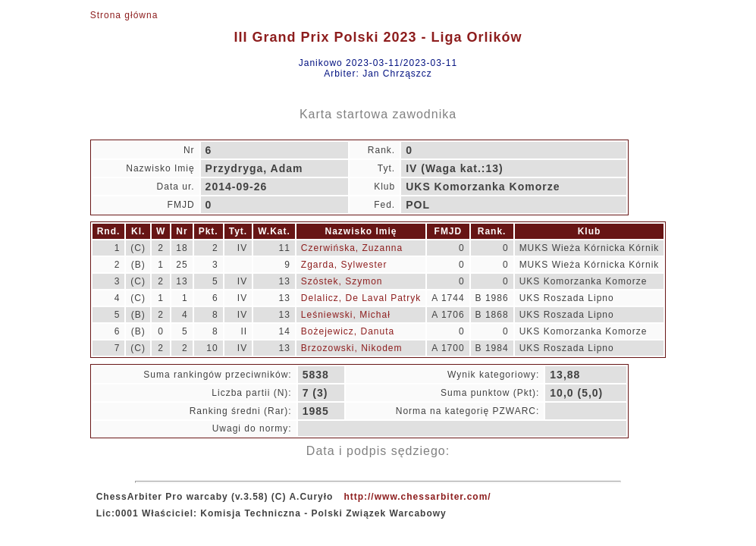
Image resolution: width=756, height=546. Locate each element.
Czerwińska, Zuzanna (352, 248)
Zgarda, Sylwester (344, 265)
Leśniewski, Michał (346, 315)
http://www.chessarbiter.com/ (417, 497)
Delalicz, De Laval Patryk (361, 298)
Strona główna (124, 15)
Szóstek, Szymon (342, 281)
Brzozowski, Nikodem (352, 348)
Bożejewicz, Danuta (348, 331)
